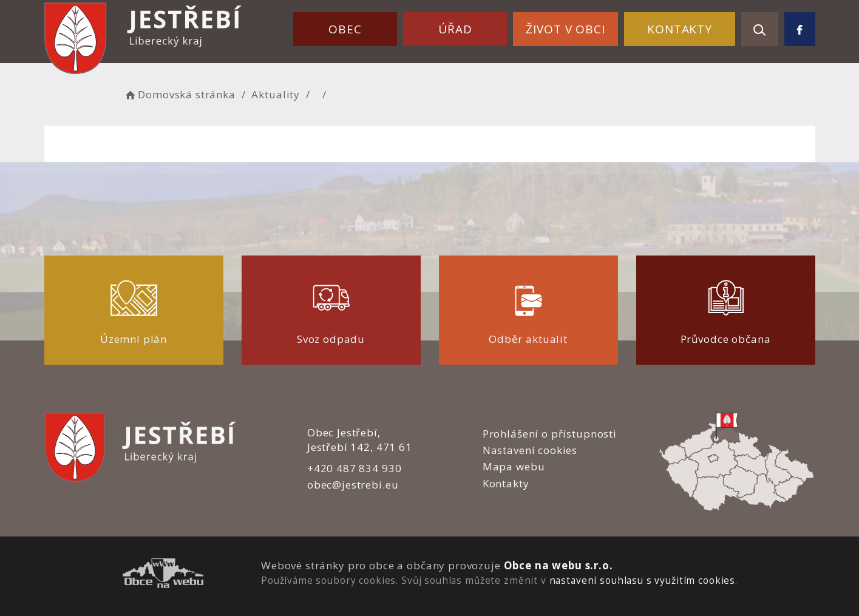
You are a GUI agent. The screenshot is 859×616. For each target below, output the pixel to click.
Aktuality (276, 94)
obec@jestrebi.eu (353, 485)
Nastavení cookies (530, 450)
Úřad (455, 29)
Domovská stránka (180, 94)
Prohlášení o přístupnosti (550, 434)
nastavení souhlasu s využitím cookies (642, 580)
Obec (345, 29)
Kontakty (680, 29)
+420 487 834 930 (355, 468)
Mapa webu (514, 466)
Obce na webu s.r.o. (559, 565)
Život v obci (565, 29)
